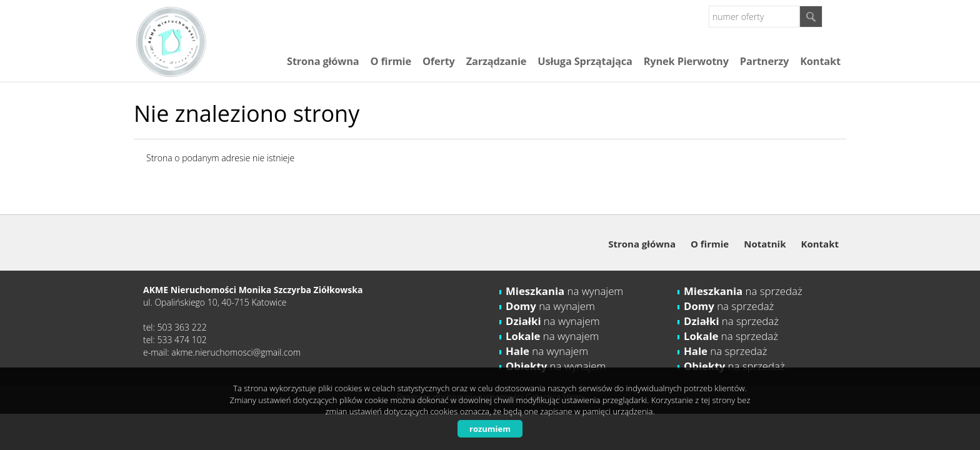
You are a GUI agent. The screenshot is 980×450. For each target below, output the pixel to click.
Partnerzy (764, 61)
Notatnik (765, 244)
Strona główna (323, 61)
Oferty (439, 61)
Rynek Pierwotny (686, 61)
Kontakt (820, 61)
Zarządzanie (496, 61)
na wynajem (564, 291)
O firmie (390, 61)
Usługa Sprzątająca (585, 61)
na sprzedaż (743, 291)
